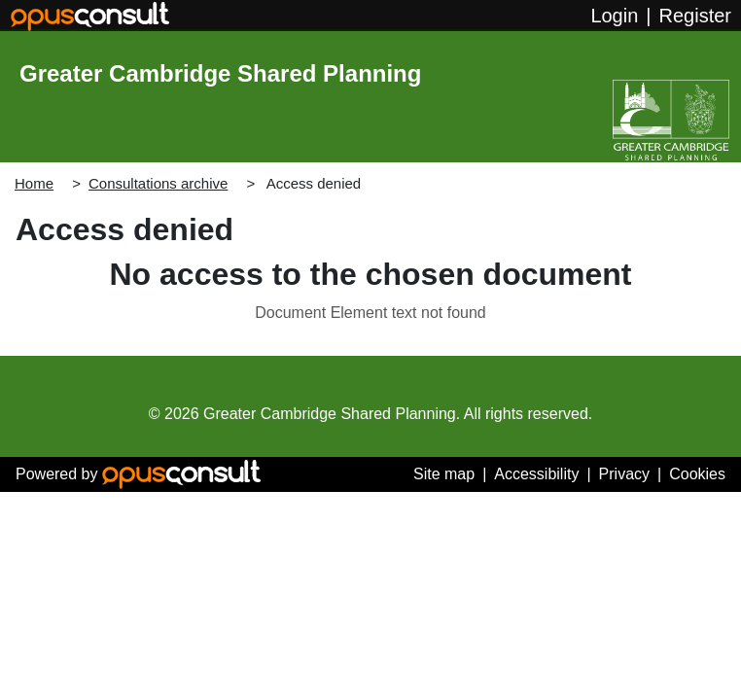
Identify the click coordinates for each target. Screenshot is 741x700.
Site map (444, 474)
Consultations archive (158, 183)
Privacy (624, 474)
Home (34, 183)
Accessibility (536, 474)
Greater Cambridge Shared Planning (220, 73)
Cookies (697, 474)
